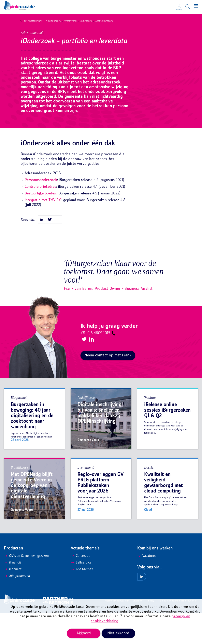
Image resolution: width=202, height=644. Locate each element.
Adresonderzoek (103, 21)
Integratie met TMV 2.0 (43, 232)
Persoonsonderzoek (41, 211)
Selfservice (81, 594)
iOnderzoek (84, 21)
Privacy (150, 632)
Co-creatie (80, 587)
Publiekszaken (52, 21)
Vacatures (147, 587)
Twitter (84, 371)
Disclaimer (138, 632)
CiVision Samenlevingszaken (26, 587)
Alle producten (17, 607)
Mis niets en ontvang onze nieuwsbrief (177, 632)
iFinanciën (14, 594)
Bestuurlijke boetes (40, 225)
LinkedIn (91, 371)
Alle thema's (82, 601)
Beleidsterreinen (32, 21)
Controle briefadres (40, 218)
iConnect (13, 601)
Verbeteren (69, 21)
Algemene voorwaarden (117, 632)
